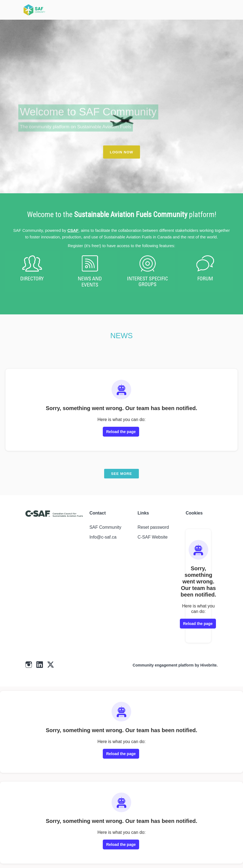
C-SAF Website (153, 537)
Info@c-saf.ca (103, 537)
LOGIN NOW (122, 152)
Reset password (153, 527)
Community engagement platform (163, 665)
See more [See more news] (122, 474)
